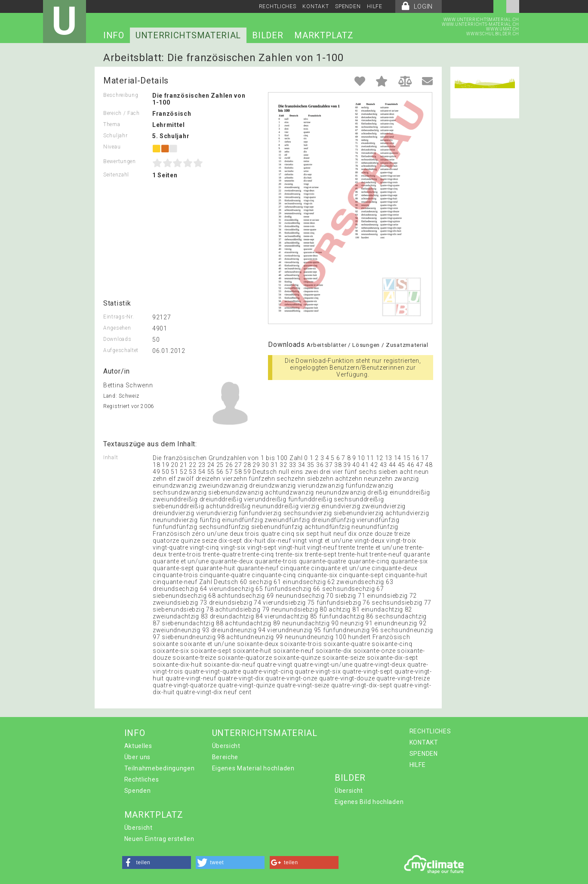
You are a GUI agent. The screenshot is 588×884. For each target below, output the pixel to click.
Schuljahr (115, 136)
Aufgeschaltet (121, 350)
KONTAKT (316, 6)
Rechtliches (142, 779)
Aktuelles (138, 746)
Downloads (117, 339)
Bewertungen (120, 161)
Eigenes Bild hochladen (369, 802)
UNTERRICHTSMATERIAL (188, 35)
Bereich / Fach (122, 113)
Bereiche (225, 757)
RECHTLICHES (278, 6)
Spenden (138, 791)
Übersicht (226, 746)
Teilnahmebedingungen (160, 768)
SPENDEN (348, 6)
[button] (157, 862)
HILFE (375, 6)
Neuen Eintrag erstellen (159, 839)
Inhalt (111, 457)
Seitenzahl (116, 175)
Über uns (138, 757)
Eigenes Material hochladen (253, 768)
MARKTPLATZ (324, 35)
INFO (114, 35)
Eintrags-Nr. (119, 317)
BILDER (268, 35)
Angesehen (117, 328)
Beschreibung (121, 95)
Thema (112, 124)
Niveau (112, 147)
